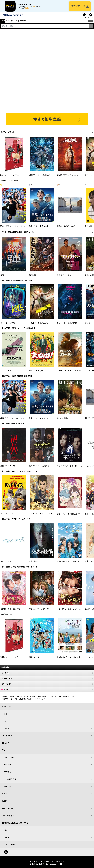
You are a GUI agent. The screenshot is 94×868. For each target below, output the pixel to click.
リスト (84, 20)
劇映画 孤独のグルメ (66, 229)
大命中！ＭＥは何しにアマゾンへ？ (43, 373)
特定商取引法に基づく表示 (10, 702)
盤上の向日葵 (62, 421)
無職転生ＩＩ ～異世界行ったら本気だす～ (47, 178)
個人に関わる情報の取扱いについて (65, 699)
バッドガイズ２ (7, 516)
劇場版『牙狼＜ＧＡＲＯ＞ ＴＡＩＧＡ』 (74, 178)
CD (11, 24)
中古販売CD (30, 24)
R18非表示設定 (10, 782)
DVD (5, 24)
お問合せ (6, 804)
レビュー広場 (7, 811)
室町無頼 (32, 278)
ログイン (91, 20)
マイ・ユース (6, 564)
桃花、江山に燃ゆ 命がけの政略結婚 (72, 612)
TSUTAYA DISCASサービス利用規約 (26, 699)
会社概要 (5, 699)
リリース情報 (47, 681)
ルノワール (89, 660)
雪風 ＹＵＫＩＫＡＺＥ (39, 229)
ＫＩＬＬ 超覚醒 (8, 326)
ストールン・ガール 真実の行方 (70, 373)
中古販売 (8, 775)
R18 (90, 24)
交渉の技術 (33, 564)
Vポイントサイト (9, 818)
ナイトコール (6, 373)
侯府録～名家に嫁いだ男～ (11, 612)
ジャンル (47, 676)
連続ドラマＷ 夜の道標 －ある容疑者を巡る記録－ (51, 469)
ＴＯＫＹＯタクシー (65, 278)
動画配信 (6, 746)
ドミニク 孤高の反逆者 (39, 326)
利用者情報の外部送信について (27, 702)
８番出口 (88, 229)
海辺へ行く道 (34, 660)
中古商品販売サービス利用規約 (45, 699)
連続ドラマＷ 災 (8, 469)
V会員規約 (12, 699)
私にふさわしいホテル (10, 178)
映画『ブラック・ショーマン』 (13, 229)
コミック (19, 24)
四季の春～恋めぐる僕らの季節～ (70, 564)
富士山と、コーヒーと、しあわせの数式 (73, 660)
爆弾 (2, 278)
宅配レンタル (9, 760)
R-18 (47, 692)
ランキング (47, 687)
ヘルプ (5, 797)
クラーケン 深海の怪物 (67, 326)
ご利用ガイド (7, 789)
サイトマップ (41, 702)
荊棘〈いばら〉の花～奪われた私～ (43, 612)
